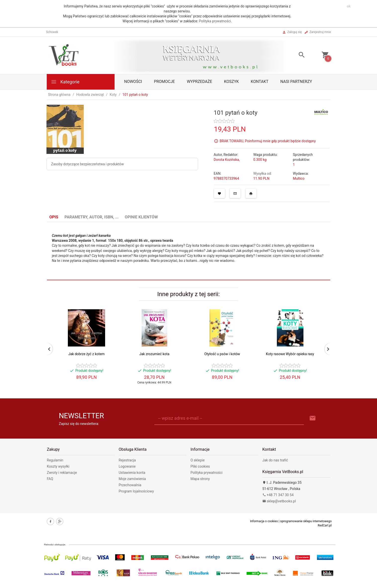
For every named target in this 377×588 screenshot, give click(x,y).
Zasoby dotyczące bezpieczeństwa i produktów (88, 164)
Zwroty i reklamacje (62, 473)
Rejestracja (127, 460)
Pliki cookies (200, 466)
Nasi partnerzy (296, 82)
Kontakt (260, 82)
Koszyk (232, 82)
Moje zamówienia (132, 479)
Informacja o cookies (264, 521)
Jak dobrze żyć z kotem (86, 354)
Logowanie (127, 466)
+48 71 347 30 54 (278, 495)
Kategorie (65, 82)
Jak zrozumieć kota (154, 354)
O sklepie (198, 460)
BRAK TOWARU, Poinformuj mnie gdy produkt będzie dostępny (268, 141)
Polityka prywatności (215, 21)
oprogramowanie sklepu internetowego (306, 521)
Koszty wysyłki (58, 466)
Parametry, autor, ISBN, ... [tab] (91, 217)
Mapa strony (200, 479)
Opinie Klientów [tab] (141, 217)
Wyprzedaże (200, 82)
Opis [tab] (54, 217)
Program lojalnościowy (136, 491)
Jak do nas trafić (275, 460)
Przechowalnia (130, 485)
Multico (299, 178)
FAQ (50, 479)
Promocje (164, 82)
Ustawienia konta (132, 473)
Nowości (133, 82)
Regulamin (55, 460)
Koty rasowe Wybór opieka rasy (290, 354)
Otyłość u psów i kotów (222, 354)
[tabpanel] (189, 251)
